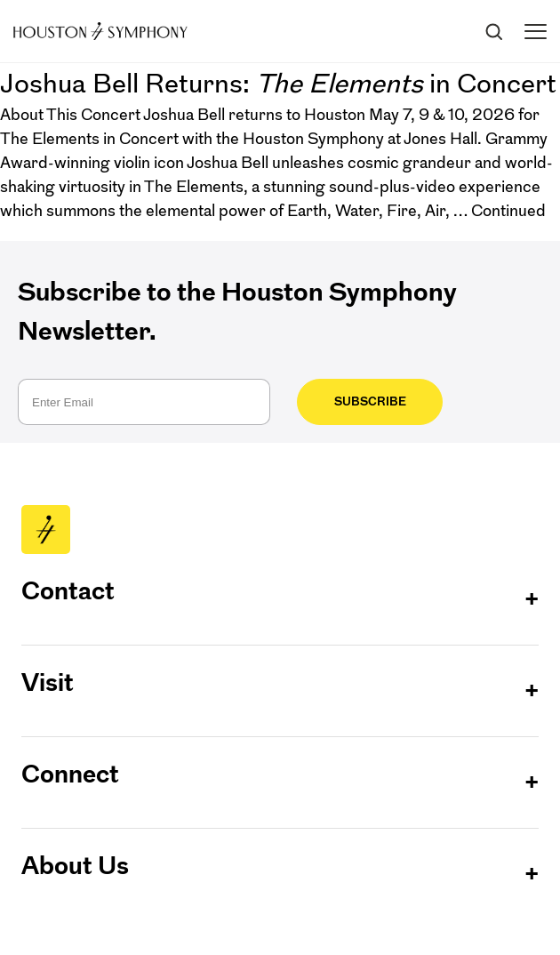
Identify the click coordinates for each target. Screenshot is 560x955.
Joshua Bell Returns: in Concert (278, 83)
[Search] (493, 31)
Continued (508, 211)
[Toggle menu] (536, 32)
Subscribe (364, 401)
